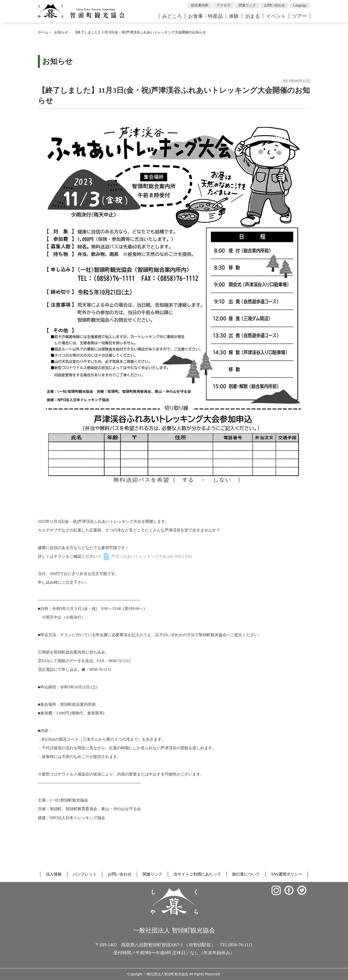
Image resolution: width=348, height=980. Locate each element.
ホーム (43, 32)
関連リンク (247, 5)
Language (300, 5)
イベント (276, 16)
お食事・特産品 (205, 16)
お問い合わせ (274, 5)
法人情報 (54, 874)
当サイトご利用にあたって (197, 874)
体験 (234, 16)
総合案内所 (200, 5)
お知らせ (61, 32)
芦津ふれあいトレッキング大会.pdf (147, 556)
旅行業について (246, 874)
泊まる (252, 16)
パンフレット (85, 874)
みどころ (172, 16)
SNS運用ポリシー (286, 874)
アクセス (224, 5)
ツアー (299, 16)
